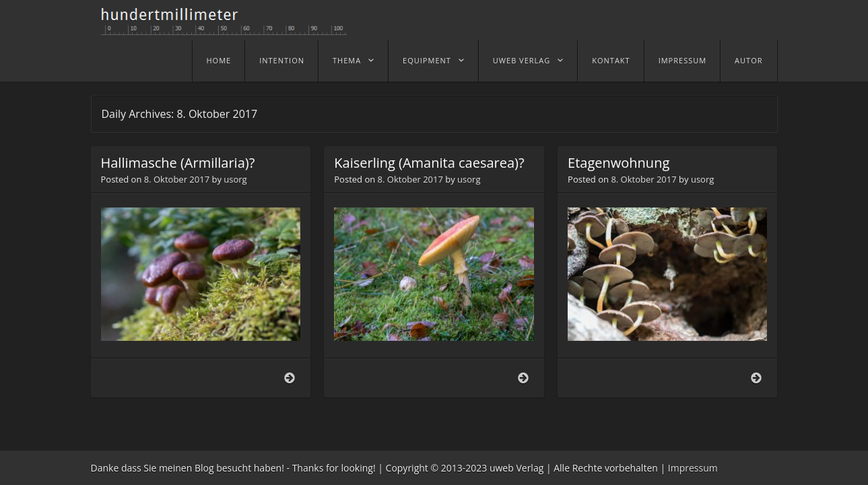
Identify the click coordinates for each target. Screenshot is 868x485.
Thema (347, 60)
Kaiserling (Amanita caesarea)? (429, 163)
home (219, 60)
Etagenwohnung (619, 163)
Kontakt (611, 60)
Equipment (427, 60)
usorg (235, 179)
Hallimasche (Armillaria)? (178, 163)
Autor (748, 60)
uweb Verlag (522, 60)
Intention (282, 60)
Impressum (682, 60)
